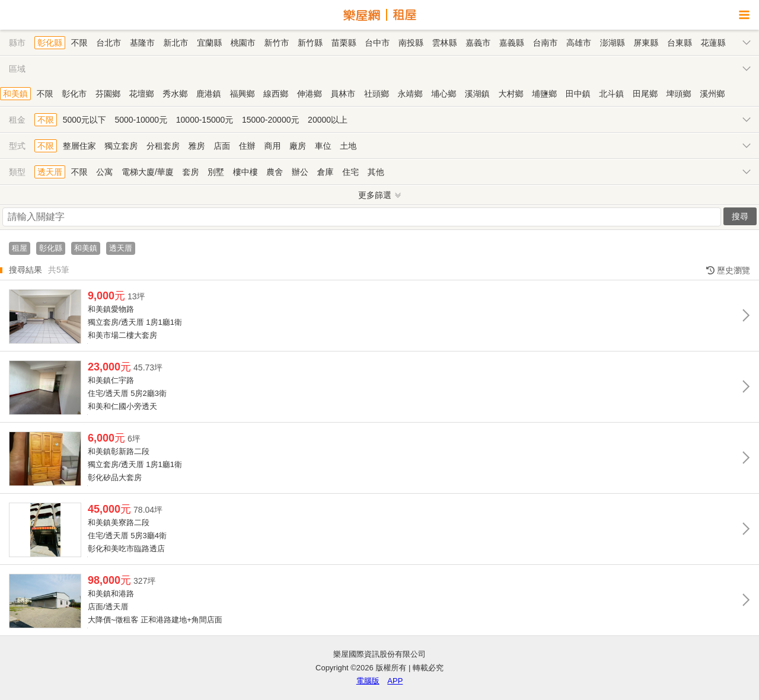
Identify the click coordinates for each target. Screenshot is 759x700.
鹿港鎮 (209, 94)
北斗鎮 (611, 94)
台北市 (109, 43)
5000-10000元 (141, 120)
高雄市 (579, 43)
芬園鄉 (108, 94)
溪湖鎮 (477, 94)
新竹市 (276, 43)
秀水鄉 (175, 94)
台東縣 (680, 43)
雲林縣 (445, 43)
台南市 (545, 43)
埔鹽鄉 (544, 94)
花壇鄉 (142, 94)
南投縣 (411, 43)
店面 (222, 146)
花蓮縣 (713, 43)
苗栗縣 (344, 43)
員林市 (343, 94)
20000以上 (328, 120)
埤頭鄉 (679, 94)
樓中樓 (245, 172)
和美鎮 (15, 94)
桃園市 (243, 43)
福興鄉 (242, 94)
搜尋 (740, 216)
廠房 (298, 146)
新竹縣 (310, 43)
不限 (79, 43)
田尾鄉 (645, 94)
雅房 (197, 146)
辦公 (300, 172)
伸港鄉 (310, 94)
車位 (323, 146)
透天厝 (50, 172)
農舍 (275, 172)
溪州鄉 (712, 94)
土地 (348, 146)
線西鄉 (276, 94)
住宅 (350, 172)
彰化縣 (50, 43)
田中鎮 (578, 94)
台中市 (377, 43)
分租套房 (163, 146)
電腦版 (368, 681)
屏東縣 (646, 43)
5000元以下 (84, 120)
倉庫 (326, 172)
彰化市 (74, 94)
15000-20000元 (271, 120)
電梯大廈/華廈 (148, 172)
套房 (190, 172)
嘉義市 (478, 43)
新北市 (176, 43)
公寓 (104, 172)
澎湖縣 (613, 43)
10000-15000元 (205, 120)
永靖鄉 (410, 94)
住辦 (247, 146)
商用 (272, 146)
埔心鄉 (444, 94)
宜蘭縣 (209, 43)
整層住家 (79, 146)
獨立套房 (121, 146)
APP (395, 681)
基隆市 (142, 43)
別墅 (216, 172)
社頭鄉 (377, 94)
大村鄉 (511, 94)
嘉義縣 (512, 43)
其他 (376, 172)
